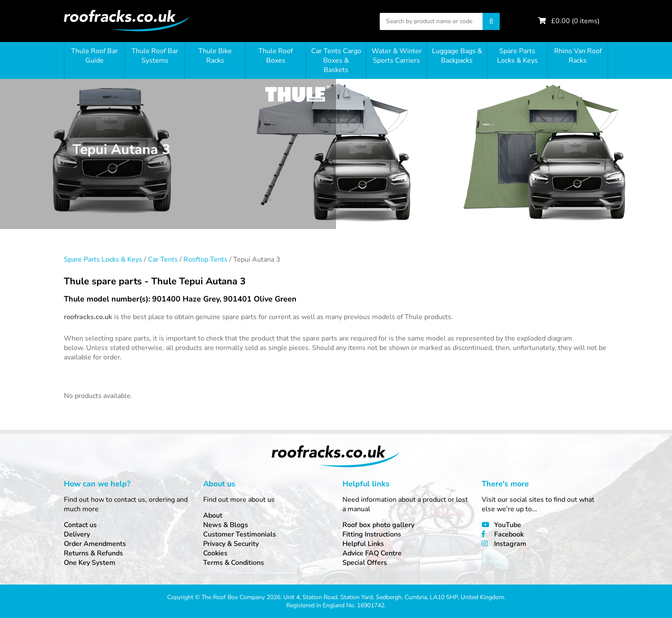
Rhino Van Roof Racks (578, 56)
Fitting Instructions (372, 534)
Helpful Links (363, 544)
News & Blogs (226, 525)
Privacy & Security (231, 544)
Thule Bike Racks (215, 56)
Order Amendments (95, 544)
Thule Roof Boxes (276, 56)
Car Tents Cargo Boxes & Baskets (336, 60)
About (213, 516)
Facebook (509, 534)
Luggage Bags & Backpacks (457, 56)
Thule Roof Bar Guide (94, 56)
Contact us (80, 525)
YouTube (508, 525)
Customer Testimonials (240, 534)
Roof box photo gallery (378, 525)
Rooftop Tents (205, 259)
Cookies (215, 553)
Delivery (77, 534)
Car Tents (163, 259)
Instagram (510, 544)
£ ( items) (575, 21)
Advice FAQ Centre (372, 553)
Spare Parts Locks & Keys (517, 56)
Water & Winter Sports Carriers (397, 56)
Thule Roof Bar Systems (155, 56)
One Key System (90, 563)
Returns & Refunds (93, 553)
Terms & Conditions (234, 563)
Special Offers (365, 563)
